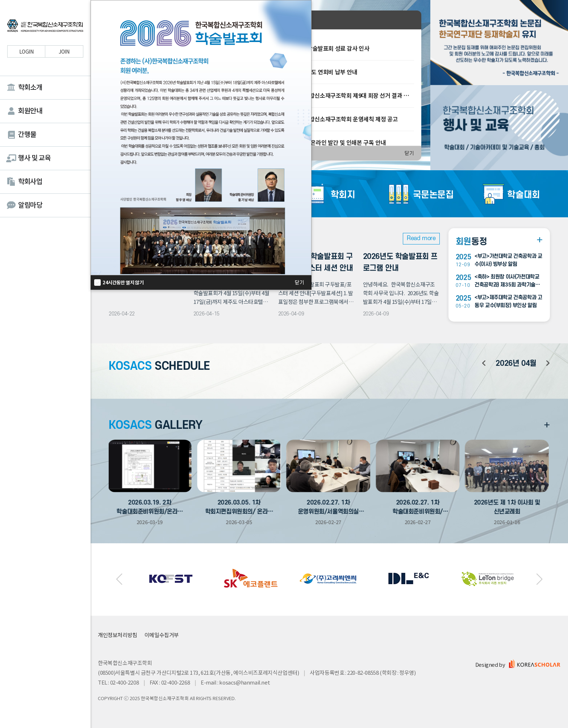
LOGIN (26, 51)
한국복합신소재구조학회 (45, 27)
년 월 (516, 363)
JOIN (64, 51)
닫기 (409, 153)
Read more (421, 238)
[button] (119, 580)
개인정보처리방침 (118, 635)
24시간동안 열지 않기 (123, 282)
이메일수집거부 (162, 635)
